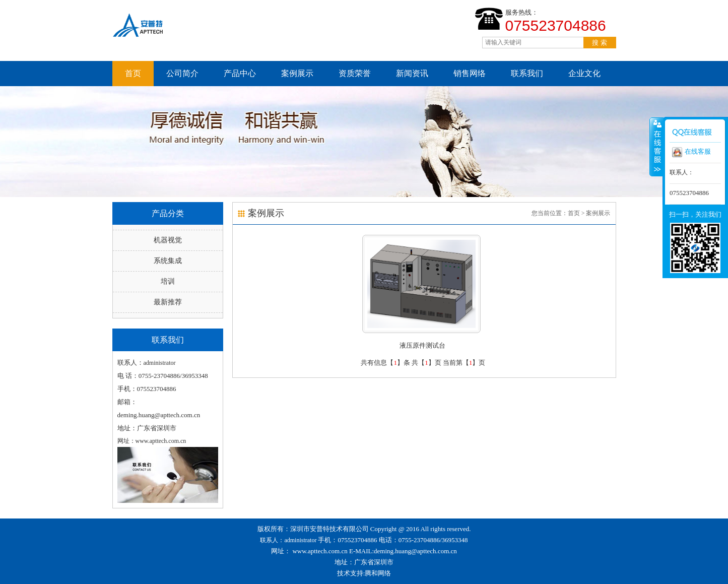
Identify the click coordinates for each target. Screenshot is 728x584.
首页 (133, 73)
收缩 (656, 147)
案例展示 (297, 73)
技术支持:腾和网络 (364, 573)
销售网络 (470, 73)
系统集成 (168, 261)
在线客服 (691, 152)
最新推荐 (168, 302)
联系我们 (527, 73)
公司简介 (182, 73)
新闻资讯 (412, 73)
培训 (168, 281)
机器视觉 (168, 240)
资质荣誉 (355, 73)
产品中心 (240, 73)
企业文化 (584, 73)
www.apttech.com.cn (320, 551)
